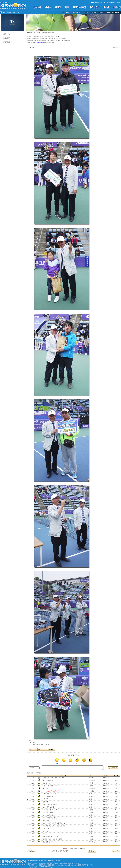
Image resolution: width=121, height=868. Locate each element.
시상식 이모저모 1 (48, 796)
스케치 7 (45, 828)
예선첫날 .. (46, 788)
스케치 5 (45, 834)
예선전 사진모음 (48, 780)
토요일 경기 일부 (48, 820)
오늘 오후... (46, 783)
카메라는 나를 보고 (49, 812)
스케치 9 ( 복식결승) (49, 815)
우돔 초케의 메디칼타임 (50, 836)
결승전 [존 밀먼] (48, 807)
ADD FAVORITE (112, 3)
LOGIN (98, 3)
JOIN (104, 3)
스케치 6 (45, 831)
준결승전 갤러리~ (48, 842)
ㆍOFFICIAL (6, 34)
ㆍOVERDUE (6, 42)
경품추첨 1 (46, 802)
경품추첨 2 (46, 799)
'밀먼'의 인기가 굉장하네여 (51, 839)
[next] (83, 849)
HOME (93, 3)
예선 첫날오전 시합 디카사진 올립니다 (57, 778)
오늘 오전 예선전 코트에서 (51, 786)
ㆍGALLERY (6, 38)
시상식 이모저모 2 (48, 794)
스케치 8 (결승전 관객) (50, 818)
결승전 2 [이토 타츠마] (50, 804)
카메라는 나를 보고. (49, 810)
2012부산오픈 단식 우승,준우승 (53, 826)
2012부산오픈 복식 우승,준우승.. (53, 823)
